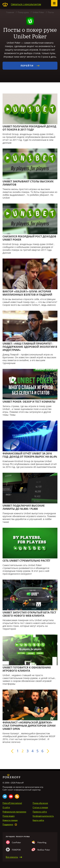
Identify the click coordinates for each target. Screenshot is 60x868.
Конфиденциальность (43, 816)
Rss (17, 796)
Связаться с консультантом (26, 4)
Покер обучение (40, 803)
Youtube (11, 796)
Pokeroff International (12, 803)
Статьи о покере (40, 807)
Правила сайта (40, 812)
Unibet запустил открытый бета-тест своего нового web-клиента (29, 614)
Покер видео (9, 816)
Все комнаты (12, 857)
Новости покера (10, 820)
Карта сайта (38, 820)
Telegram (5, 796)
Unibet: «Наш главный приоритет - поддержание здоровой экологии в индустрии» (30, 347)
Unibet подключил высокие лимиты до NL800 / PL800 (24, 507)
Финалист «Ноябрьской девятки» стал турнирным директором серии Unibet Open (29, 726)
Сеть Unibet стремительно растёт (26, 561)
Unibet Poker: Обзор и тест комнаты (29, 402)
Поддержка (8, 824)
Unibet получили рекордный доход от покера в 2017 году (29, 128)
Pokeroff (5, 4)
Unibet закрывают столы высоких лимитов (28, 183)
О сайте (6, 807)
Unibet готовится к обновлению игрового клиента (27, 669)
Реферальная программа (14, 812)
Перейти (30, 66)
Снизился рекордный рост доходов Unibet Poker (29, 238)
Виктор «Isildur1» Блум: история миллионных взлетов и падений (27, 293)
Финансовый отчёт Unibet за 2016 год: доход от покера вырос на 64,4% (30, 455)
